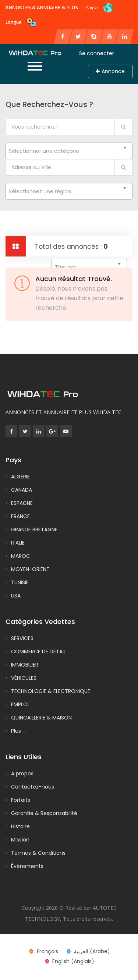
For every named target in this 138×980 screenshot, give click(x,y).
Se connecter (97, 53)
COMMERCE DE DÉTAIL (38, 651)
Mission (20, 840)
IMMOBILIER (25, 665)
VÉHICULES (24, 678)
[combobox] (69, 151)
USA (16, 596)
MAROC (21, 556)
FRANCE (20, 516)
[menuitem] (43, 951)
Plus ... (18, 731)
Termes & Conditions (38, 853)
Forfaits (21, 800)
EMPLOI (20, 704)
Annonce (110, 71)
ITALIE (18, 543)
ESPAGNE (22, 503)
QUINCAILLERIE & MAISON (41, 718)
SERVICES (22, 638)
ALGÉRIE (20, 477)
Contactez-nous (33, 787)
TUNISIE (20, 582)
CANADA (22, 490)
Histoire (20, 826)
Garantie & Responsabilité (44, 813)
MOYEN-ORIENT (30, 569)
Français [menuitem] (47, 951)
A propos (22, 773)
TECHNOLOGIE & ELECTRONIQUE (51, 691)
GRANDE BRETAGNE (34, 530)
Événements (27, 866)
